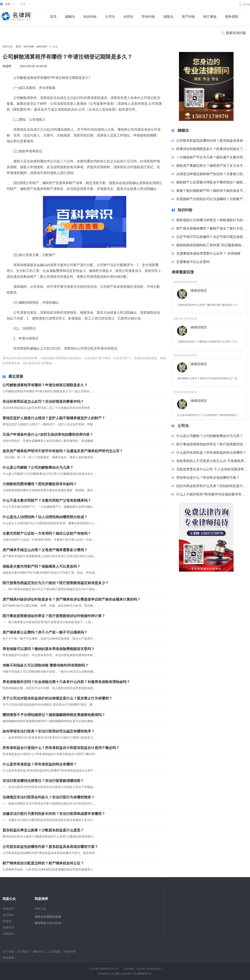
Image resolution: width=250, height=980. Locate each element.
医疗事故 (210, 17)
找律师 (7, 921)
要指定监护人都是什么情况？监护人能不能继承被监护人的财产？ (54, 418)
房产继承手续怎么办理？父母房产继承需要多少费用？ (45, 550)
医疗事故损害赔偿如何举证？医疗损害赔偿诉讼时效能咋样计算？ (54, 616)
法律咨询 (8, 927)
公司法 (110, 17)
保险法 (168, 17)
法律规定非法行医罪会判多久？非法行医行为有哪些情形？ (49, 797)
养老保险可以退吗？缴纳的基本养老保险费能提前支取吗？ (49, 649)
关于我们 (23, 952)
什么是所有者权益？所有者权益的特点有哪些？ (40, 764)
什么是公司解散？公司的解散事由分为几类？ (38, 468)
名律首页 (8, 909)
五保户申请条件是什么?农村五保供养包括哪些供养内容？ (48, 435)
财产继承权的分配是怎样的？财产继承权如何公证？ (43, 863)
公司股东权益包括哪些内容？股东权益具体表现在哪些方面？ (50, 847)
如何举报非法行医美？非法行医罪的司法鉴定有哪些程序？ (49, 731)
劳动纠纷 (148, 17)
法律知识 (8, 934)
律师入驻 (40, 909)
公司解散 (71, 363)
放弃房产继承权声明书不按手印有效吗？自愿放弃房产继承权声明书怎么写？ (63, 451)
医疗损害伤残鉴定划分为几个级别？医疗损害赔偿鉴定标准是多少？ (56, 583)
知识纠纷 (90, 17)
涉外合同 (41, 47)
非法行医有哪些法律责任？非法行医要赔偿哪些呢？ (43, 781)
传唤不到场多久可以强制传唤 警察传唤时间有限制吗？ (46, 665)
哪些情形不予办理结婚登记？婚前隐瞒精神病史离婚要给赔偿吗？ (54, 715)
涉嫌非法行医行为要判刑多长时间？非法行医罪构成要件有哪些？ (54, 814)
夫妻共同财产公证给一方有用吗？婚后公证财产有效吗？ (47, 534)
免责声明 (70, 952)
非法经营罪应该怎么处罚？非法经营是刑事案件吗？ (43, 402)
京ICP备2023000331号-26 (104, 969)
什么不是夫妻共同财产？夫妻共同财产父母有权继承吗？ (47, 501)
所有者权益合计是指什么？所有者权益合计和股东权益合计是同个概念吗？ (61, 748)
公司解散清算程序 (90, 363)
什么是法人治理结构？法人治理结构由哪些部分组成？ (45, 517)
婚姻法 (70, 17)
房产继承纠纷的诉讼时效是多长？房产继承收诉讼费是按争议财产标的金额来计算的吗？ (72, 599)
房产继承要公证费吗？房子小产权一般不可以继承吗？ (45, 632)
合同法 (128, 17)
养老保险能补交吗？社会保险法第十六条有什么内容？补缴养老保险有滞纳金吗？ (66, 682)
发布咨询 (8, 915)
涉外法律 (29, 47)
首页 (23, 4)
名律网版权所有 (143, 974)
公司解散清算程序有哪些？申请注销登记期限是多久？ (45, 385)
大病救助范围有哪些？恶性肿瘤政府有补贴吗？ (40, 484)
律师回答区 (199, 291)
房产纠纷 (188, 17)
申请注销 (108, 363)
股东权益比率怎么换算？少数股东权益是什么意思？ (43, 830)
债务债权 (232, 17)
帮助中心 (39, 952)
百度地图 (54, 952)
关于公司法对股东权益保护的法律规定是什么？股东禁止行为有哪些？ (57, 698)
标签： (60, 363)
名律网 (116, 974)
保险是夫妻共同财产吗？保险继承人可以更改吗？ (41, 566)
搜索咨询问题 (233, 33)
